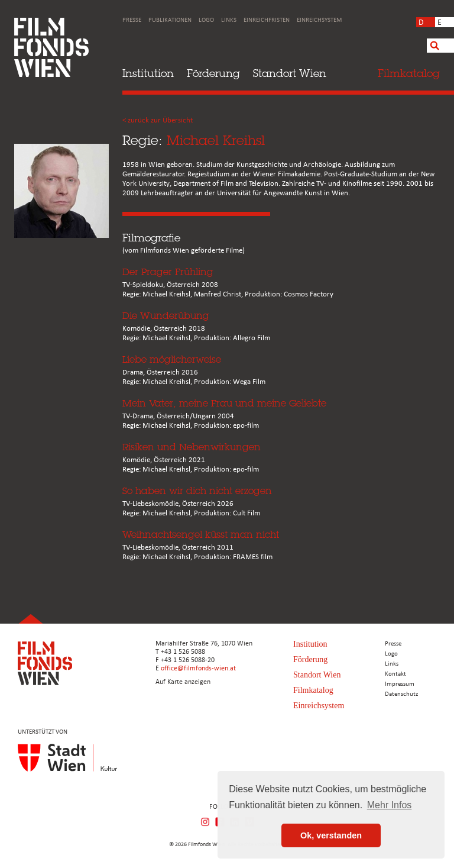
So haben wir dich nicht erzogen (197, 491)
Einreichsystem (319, 20)
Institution (148, 73)
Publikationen (170, 20)
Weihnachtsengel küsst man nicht (201, 535)
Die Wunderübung (166, 316)
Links (229, 20)
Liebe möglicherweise (172, 359)
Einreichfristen (267, 20)
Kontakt (395, 674)
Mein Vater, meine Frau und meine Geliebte (224, 403)
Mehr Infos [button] (390, 805)
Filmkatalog (313, 690)
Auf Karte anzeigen (183, 682)
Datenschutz (401, 694)
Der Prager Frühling (168, 272)
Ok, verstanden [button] (331, 835)
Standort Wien (290, 73)
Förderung (213, 73)
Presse (132, 20)
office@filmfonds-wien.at (198, 669)
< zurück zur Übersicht (158, 120)
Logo (206, 20)
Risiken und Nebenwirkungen (192, 447)
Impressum (400, 684)
